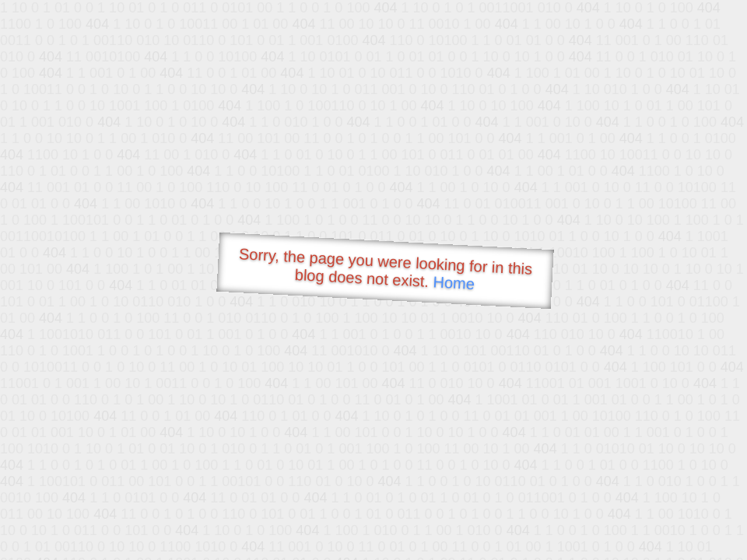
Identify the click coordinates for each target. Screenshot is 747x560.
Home (454, 283)
